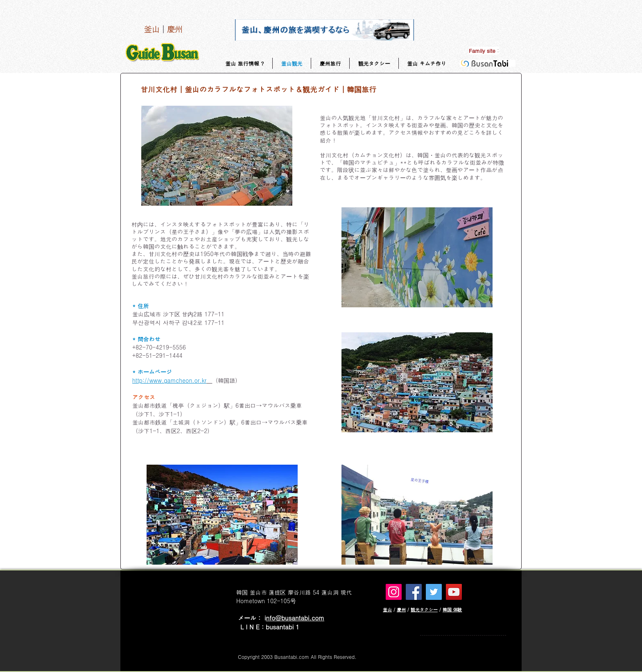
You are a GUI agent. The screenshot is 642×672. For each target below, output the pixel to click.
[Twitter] (434, 592)
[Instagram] (394, 592)
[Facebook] (414, 592)
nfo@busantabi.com (295, 618)
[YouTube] (454, 592)
